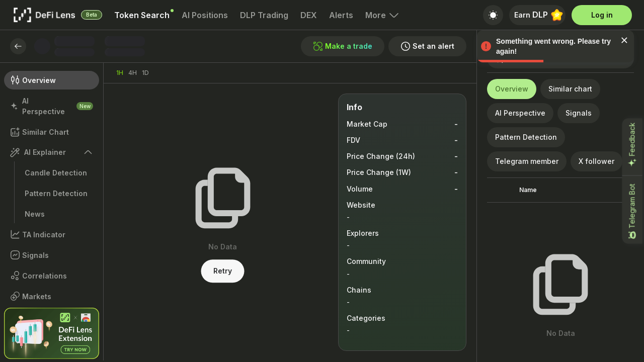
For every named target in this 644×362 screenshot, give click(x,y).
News (35, 214)
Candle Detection (56, 173)
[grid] (560, 232)
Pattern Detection (56, 193)
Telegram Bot (632, 212)
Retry (223, 271)
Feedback (632, 145)
